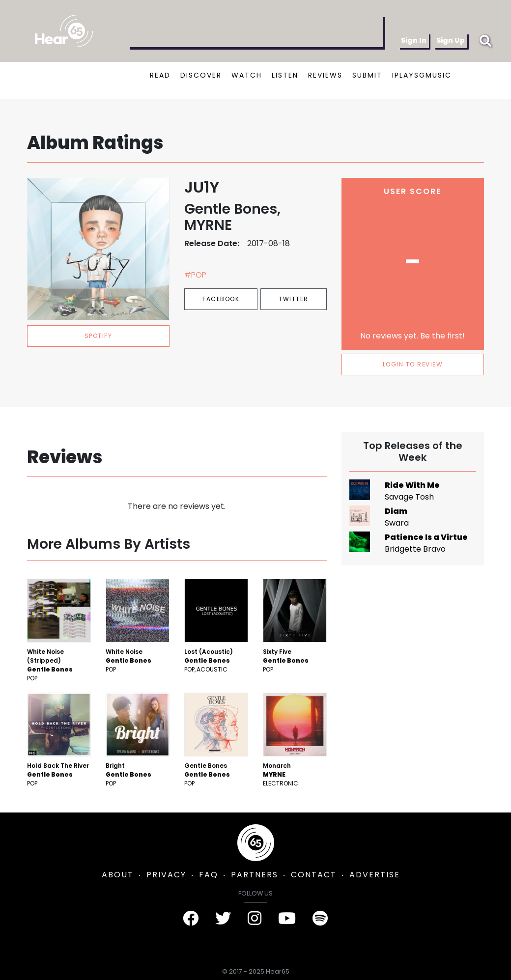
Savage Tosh (409, 497)
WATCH (247, 75)
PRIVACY (166, 875)
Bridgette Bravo (415, 549)
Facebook (221, 299)
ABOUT (118, 875)
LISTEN (285, 75)
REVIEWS (325, 75)
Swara (397, 523)
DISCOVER (201, 75)
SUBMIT (367, 75)
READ (160, 75)
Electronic (281, 783)
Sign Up (451, 40)
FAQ (209, 875)
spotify (99, 336)
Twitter (294, 299)
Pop (32, 678)
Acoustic (212, 669)
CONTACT (314, 875)
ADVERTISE (375, 875)
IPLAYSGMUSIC (422, 75)
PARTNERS (255, 875)
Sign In (414, 40)
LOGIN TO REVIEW (413, 364)
